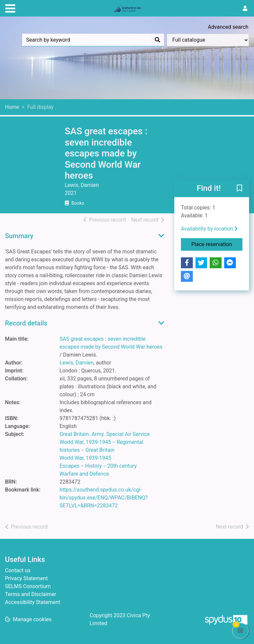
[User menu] (245, 9)
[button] (239, 189)
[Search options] (208, 40)
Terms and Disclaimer (31, 594)
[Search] (157, 40)
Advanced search (228, 27)
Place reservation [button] (217, 244)
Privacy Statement (26, 578)
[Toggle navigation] (10, 8)
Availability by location (209, 229)
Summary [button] (19, 236)
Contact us (18, 570)
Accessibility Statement (33, 602)
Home (12, 107)
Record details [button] (26, 323)
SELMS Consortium (28, 586)
